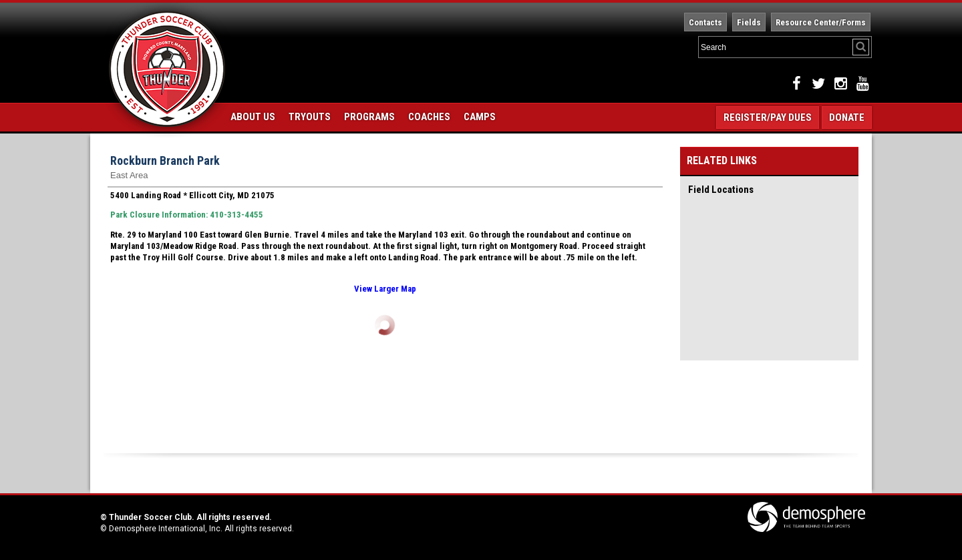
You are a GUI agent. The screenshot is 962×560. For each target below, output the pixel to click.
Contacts (705, 22)
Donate (847, 117)
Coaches (429, 117)
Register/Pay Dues (768, 117)
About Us (253, 117)
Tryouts (310, 117)
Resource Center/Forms (821, 22)
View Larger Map (385, 289)
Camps (480, 117)
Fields (749, 22)
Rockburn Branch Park (165, 161)
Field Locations (721, 190)
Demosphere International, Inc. (166, 529)
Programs (369, 117)
